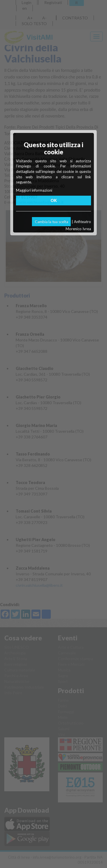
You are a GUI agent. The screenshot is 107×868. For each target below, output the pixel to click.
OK (54, 200)
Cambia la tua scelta (52, 222)
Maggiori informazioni (34, 190)
